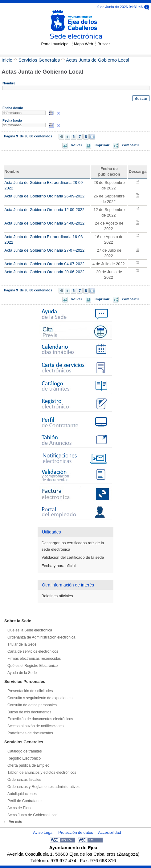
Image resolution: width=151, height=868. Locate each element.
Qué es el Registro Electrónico (33, 666)
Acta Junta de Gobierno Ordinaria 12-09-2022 (44, 210)
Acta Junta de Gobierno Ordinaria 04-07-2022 (44, 264)
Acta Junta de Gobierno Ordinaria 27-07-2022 (44, 250)
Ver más (15, 821)
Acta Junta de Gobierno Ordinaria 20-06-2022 (44, 272)
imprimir (102, 145)
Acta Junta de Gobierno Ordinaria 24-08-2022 (44, 223)
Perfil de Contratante (24, 801)
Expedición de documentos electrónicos (40, 719)
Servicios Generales (39, 60)
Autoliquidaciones (22, 794)
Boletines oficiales (57, 596)
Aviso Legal (43, 832)
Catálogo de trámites (25, 751)
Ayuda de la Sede (22, 673)
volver (77, 145)
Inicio (7, 60)
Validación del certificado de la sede (73, 557)
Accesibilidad (109, 832)
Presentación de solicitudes (30, 691)
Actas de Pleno (20, 808)
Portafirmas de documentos (30, 733)
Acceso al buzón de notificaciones (35, 726)
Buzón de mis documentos (29, 712)
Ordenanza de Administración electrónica (41, 637)
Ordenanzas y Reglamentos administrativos (43, 787)
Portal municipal (55, 44)
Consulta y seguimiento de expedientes (40, 698)
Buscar (104, 44)
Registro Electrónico (24, 758)
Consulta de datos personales (32, 705)
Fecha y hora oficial (59, 566)
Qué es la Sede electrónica (30, 630)
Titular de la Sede (22, 644)
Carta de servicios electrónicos (33, 651)
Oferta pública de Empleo (28, 765)
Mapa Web (84, 44)
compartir (131, 145)
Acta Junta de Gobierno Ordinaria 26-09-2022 (44, 196)
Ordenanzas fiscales (24, 780)
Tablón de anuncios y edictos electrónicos (42, 773)
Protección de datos (76, 832)
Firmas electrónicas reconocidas (34, 659)
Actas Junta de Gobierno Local (98, 60)
